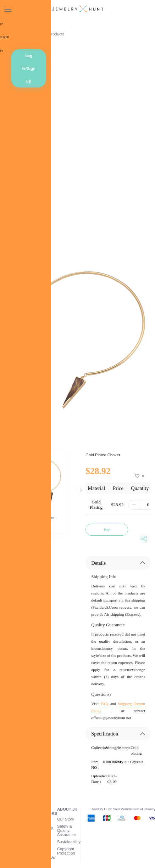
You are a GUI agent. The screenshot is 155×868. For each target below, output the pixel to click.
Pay (107, 530)
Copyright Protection (66, 851)
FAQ (106, 704)
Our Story (66, 819)
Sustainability (69, 842)
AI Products (54, 34)
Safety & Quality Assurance (67, 830)
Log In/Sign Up (29, 68)
